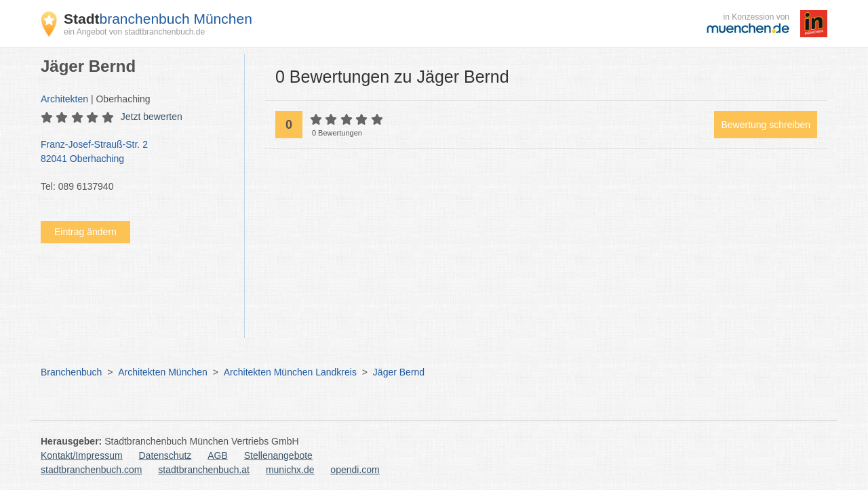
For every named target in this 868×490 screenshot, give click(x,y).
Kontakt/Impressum (82, 455)
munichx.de (290, 470)
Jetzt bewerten (152, 117)
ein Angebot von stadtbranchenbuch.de (134, 32)
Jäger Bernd (399, 372)
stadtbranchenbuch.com (91, 470)
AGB (218, 455)
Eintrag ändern (85, 232)
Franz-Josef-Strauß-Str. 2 (136, 152)
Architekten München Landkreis (290, 372)
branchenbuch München (158, 19)
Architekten (64, 99)
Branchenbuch (71, 372)
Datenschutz (165, 455)
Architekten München (163, 372)
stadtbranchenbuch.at (204, 470)
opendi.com (355, 470)
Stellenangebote (278, 455)
